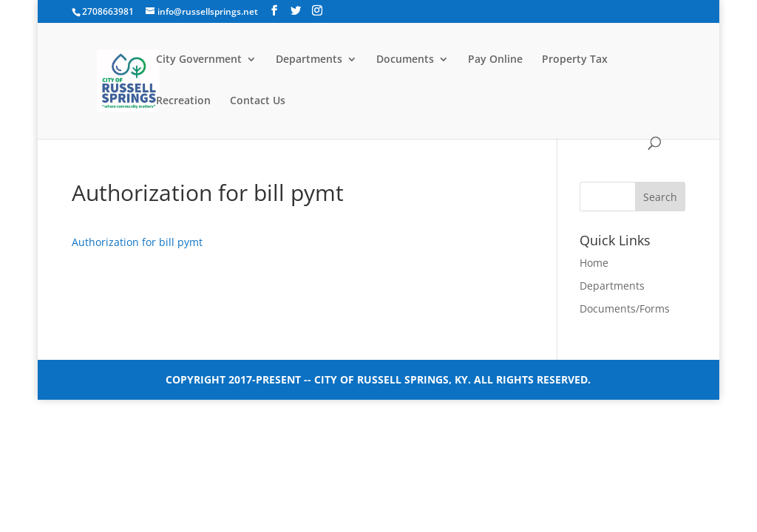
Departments (309, 60)
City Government (199, 60)
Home (594, 263)
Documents (405, 60)
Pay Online (495, 60)
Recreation (183, 101)
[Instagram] (317, 11)
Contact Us (258, 101)
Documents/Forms (625, 308)
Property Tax (575, 60)
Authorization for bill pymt (137, 242)
